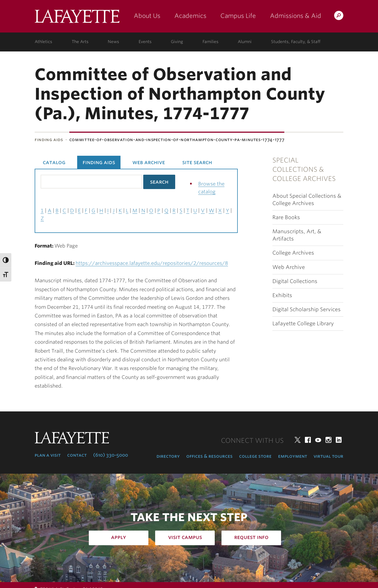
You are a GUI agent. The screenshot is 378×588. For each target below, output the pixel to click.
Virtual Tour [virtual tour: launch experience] (328, 456)
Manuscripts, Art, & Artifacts (297, 235)
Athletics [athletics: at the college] (43, 42)
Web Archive (289, 267)
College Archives (293, 253)
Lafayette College (77, 18)
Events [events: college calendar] (145, 42)
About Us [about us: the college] (147, 16)
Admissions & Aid (296, 16)
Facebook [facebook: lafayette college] (308, 440)
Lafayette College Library (303, 324)
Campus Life (238, 16)
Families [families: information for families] (211, 42)
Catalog (54, 162)
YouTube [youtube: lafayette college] (318, 440)
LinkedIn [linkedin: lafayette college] (339, 440)
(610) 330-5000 (111, 455)
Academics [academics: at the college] (190, 16)
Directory (168, 456)
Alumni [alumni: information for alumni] (245, 42)
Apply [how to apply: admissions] (119, 537)
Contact (77, 455)
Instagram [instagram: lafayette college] (328, 440)
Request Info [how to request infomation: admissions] (251, 537)
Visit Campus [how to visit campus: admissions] (185, 537)
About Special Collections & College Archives (307, 200)
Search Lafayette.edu (339, 16)
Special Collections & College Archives (304, 170)
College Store (255, 456)
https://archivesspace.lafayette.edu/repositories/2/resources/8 (152, 263)
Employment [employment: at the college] (293, 456)
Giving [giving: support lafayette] (177, 42)
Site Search (197, 162)
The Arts (80, 42)
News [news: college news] (113, 42)
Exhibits (282, 295)
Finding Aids (49, 140)
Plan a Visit (48, 455)
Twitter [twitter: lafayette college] (298, 440)
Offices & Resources (209, 456)
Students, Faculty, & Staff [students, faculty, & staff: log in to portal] (296, 42)
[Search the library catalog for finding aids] (91, 182)
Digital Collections (295, 281)
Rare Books (286, 217)
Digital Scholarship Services (307, 309)
